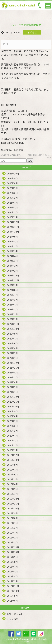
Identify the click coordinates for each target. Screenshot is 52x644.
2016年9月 (12, 596)
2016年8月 (12, 601)
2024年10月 (13, 232)
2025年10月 (13, 173)
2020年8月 (12, 416)
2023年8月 (12, 290)
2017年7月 (12, 567)
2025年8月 (12, 183)
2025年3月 (12, 207)
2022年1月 (12, 358)
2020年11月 (13, 402)
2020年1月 (12, 450)
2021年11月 (13, 368)
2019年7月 (12, 470)
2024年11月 (13, 227)
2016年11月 (13, 586)
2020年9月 (12, 411)
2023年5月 (12, 300)
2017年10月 (13, 552)
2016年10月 (13, 591)
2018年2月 (12, 542)
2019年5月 (12, 479)
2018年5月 (12, 528)
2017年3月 (12, 581)
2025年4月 (12, 203)
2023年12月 (13, 275)
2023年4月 (12, 305)
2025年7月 (12, 188)
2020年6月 (12, 426)
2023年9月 (12, 285)
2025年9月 (12, 178)
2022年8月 (12, 334)
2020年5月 (12, 431)
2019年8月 (12, 465)
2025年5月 (12, 198)
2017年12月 (13, 547)
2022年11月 (13, 324)
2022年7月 (12, 339)
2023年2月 (12, 314)
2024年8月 (12, 241)
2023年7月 (12, 295)
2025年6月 (12, 193)
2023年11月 (13, 280)
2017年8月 (12, 562)
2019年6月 (12, 474)
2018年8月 (12, 518)
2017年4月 (12, 576)
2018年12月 (13, 499)
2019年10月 (13, 460)
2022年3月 (12, 353)
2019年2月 (12, 489)
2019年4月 (12, 484)
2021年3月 (12, 387)
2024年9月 (12, 237)
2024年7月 (12, 246)
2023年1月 (12, 319)
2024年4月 (12, 256)
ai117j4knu (17, 150)
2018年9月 (12, 513)
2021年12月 (13, 363)
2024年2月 (12, 266)
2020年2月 (12, 445)
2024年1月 (12, 271)
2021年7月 (12, 377)
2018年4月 (12, 533)
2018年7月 (12, 523)
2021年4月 (12, 382)
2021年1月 (12, 392)
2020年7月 (12, 421)
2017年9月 (12, 557)
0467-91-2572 (19, 111)
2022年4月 (12, 348)
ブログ (10, 619)
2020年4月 (12, 436)
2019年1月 (12, 494)
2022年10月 (13, 329)
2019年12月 (13, 455)
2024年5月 (12, 251)
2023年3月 (12, 309)
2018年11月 (13, 504)
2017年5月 (12, 571)
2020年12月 (13, 397)
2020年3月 (12, 440)
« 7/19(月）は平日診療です (11, 155)
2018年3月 (12, 537)
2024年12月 (13, 222)
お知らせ (32, 32)
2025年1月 (12, 217)
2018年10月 (13, 508)
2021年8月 (12, 372)
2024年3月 (12, 261)
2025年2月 (12, 212)
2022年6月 (12, 343)
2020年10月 (13, 406)
